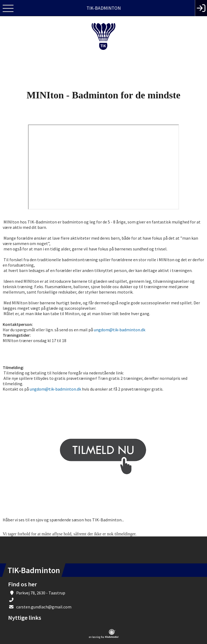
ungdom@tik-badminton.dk (120, 330)
